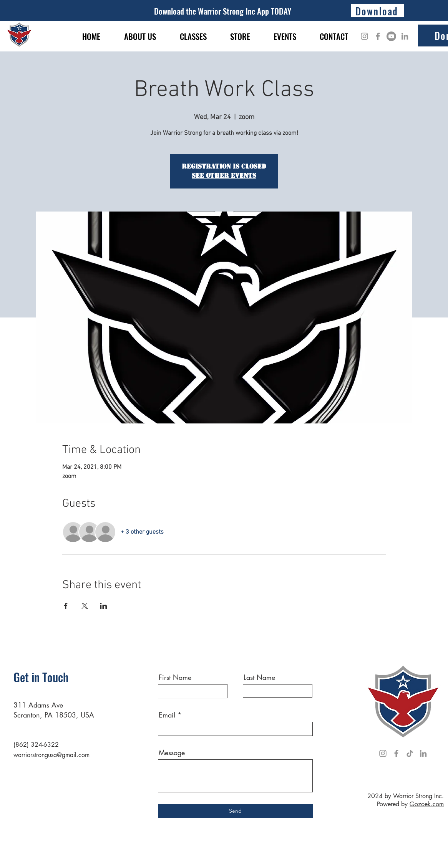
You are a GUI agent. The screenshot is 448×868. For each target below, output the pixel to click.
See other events (224, 176)
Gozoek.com (427, 804)
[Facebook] (378, 36)
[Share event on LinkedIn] (104, 606)
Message (172, 752)
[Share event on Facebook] (66, 606)
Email (167, 715)
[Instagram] (364, 36)
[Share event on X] (85, 606)
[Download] (377, 11)
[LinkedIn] (405, 36)
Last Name (259, 677)
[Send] (235, 811)
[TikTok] (410, 753)
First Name (175, 677)
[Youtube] (391, 36)
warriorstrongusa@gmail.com (51, 755)
